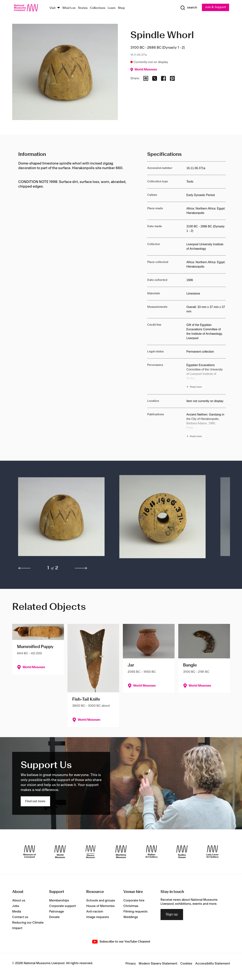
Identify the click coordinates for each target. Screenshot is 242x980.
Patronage (57, 912)
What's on (69, 8)
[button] (61, 519)
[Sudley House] (182, 852)
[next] (81, 568)
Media (17, 912)
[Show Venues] (59, 8)
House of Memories (100, 906)
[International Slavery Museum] (91, 852)
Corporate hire (134, 901)
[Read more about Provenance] (206, 376)
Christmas (131, 906)
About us (19, 901)
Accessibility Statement (213, 964)
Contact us (20, 917)
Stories (83, 8)
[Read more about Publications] (206, 426)
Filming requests (136, 912)
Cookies (186, 964)
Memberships (59, 901)
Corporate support (63, 906)
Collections (98, 8)
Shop (121, 8)
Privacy (131, 964)
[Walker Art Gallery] (151, 852)
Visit (53, 8)
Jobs (16, 906)
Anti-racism (95, 912)
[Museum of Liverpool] (30, 852)
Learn (112, 8)
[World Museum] (60, 852)
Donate (54, 917)
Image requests (98, 917)
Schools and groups (101, 901)
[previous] (24, 568)
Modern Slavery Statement (158, 964)
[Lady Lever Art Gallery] (212, 852)
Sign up (172, 915)
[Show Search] (188, 8)
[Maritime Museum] (121, 852)
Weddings (131, 917)
